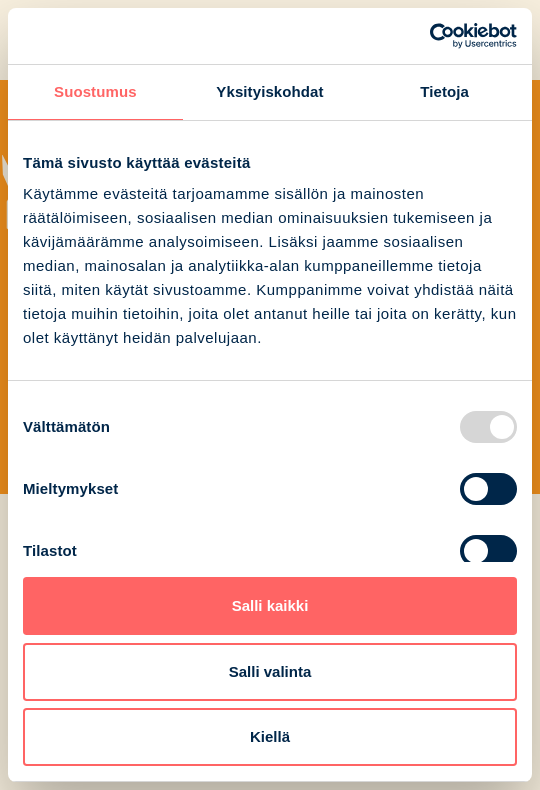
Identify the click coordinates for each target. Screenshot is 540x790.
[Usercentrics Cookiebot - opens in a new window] (429, 36)
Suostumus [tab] (95, 91)
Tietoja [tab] (444, 91)
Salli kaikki (270, 605)
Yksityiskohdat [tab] (269, 91)
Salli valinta (270, 671)
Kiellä (270, 736)
